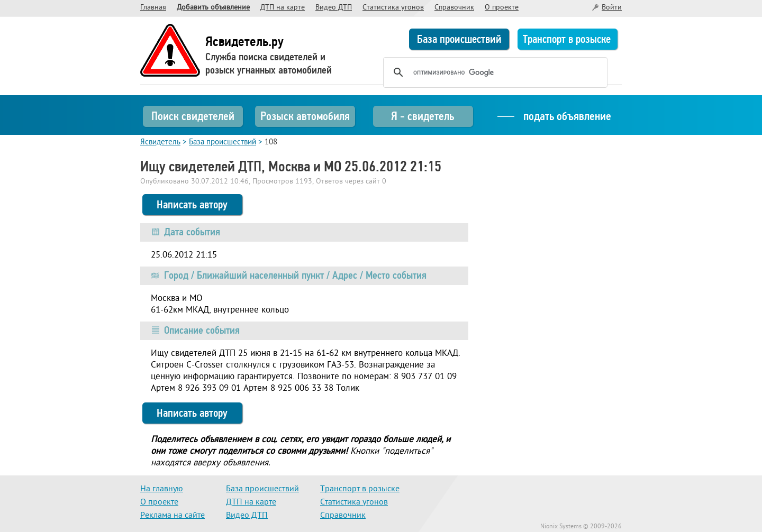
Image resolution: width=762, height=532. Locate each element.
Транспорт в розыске (567, 39)
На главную (162, 489)
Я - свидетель (423, 116)
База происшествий (459, 39)
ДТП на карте (283, 8)
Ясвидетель (160, 143)
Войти (612, 8)
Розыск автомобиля (305, 116)
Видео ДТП (334, 8)
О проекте (502, 8)
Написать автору (192, 205)
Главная (153, 8)
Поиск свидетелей (193, 116)
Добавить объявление (213, 8)
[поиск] (494, 72)
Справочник (454, 8)
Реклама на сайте (173, 516)
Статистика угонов (393, 8)
